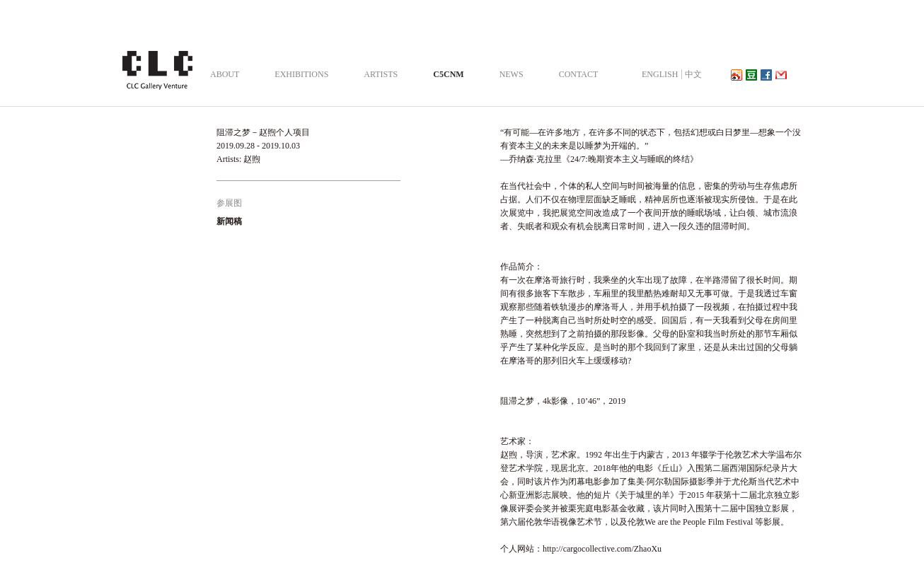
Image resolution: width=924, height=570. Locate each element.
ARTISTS (381, 74)
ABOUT (225, 74)
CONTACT (579, 74)
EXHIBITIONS (301, 74)
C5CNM (448, 74)
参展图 (229, 203)
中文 (693, 74)
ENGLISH (660, 74)
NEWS (512, 74)
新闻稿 (229, 221)
